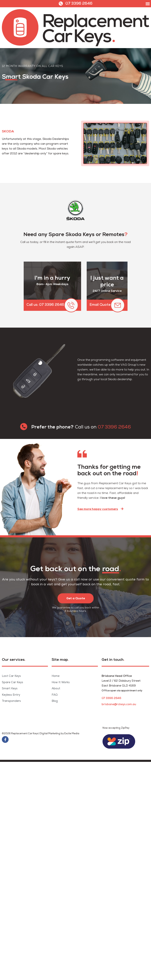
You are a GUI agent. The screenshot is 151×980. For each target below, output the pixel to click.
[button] (148, 4)
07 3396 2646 (79, 4)
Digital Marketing (50, 734)
